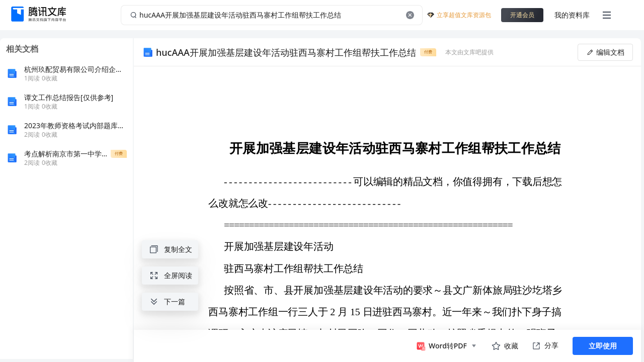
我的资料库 (572, 15)
